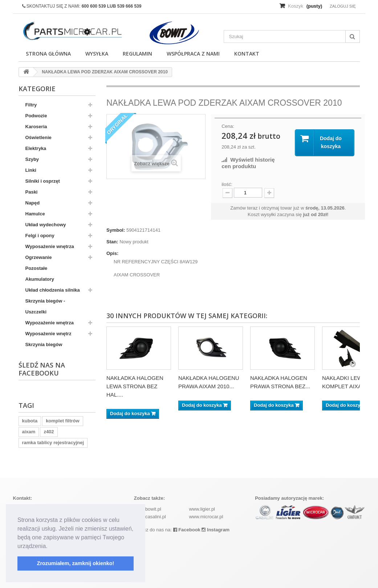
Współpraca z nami (193, 54)
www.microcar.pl (206, 517)
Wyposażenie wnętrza (50, 246)
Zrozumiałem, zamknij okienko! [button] (76, 563)
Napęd (33, 203)
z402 (49, 432)
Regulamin (137, 54)
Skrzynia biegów (44, 344)
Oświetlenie (38, 137)
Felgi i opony (40, 236)
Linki (31, 170)
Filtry (31, 105)
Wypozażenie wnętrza (50, 323)
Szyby (32, 159)
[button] (50, 547)
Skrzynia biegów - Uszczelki (45, 306)
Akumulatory (40, 279)
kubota (30, 421)
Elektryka (36, 148)
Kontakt (247, 54)
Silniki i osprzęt (43, 181)
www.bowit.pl (148, 509)
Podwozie (36, 116)
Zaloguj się (343, 6)
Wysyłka (97, 54)
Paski (32, 192)
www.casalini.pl (150, 517)
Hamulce (35, 214)
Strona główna (48, 54)
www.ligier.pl (202, 509)
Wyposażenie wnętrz (48, 334)
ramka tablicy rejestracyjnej (53, 443)
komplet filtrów (62, 421)
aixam (29, 432)
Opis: (112, 253)
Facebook (187, 530)
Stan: (112, 242)
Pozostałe (36, 268)
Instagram (216, 530)
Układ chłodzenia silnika (53, 290)
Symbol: (116, 230)
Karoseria (36, 127)
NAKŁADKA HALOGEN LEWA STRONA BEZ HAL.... (135, 386)
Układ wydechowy (46, 225)
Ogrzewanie (39, 257)
